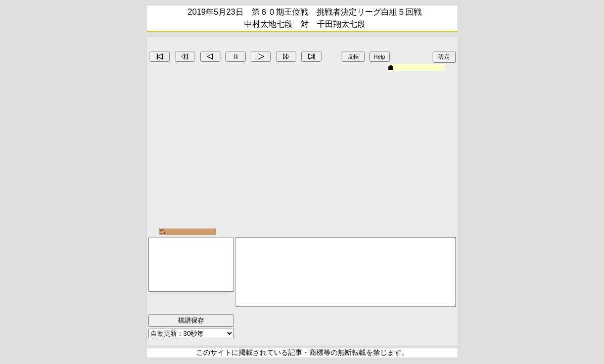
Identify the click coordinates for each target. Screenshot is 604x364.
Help (379, 57)
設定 (444, 57)
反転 (353, 57)
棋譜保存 (191, 320)
